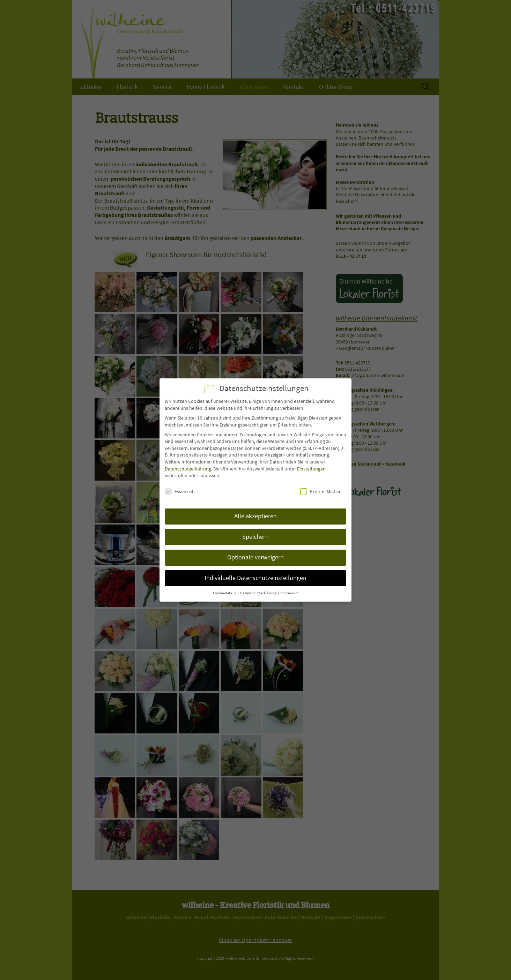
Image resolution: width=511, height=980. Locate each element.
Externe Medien (321, 496)
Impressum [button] (289, 598)
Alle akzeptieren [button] (256, 521)
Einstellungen (311, 473)
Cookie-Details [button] (225, 598)
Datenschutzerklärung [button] (259, 598)
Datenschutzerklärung (188, 473)
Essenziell (180, 496)
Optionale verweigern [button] (256, 562)
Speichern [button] (256, 541)
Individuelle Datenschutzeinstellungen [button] (256, 582)
